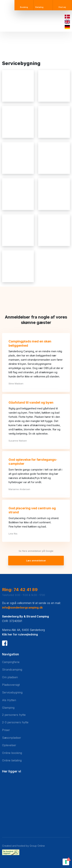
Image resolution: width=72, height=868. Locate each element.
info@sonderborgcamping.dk (22, 607)
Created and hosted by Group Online (23, 846)
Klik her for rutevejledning (20, 634)
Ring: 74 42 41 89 (20, 590)
